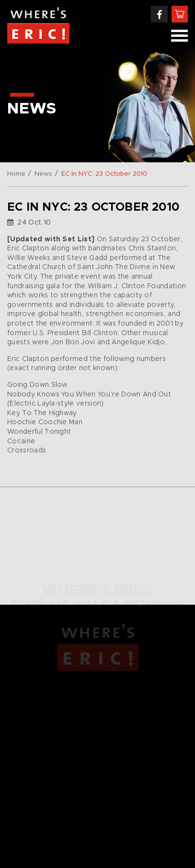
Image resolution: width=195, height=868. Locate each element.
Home (16, 174)
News (43, 174)
